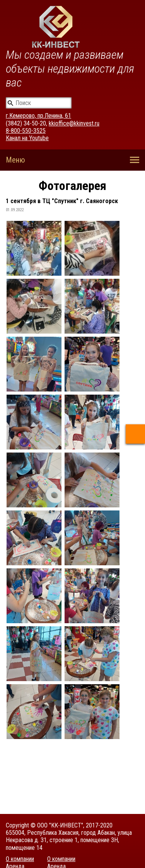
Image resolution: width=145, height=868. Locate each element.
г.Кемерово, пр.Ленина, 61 (38, 116)
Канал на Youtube (27, 138)
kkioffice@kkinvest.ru (74, 123)
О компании (20, 859)
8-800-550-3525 (26, 131)
